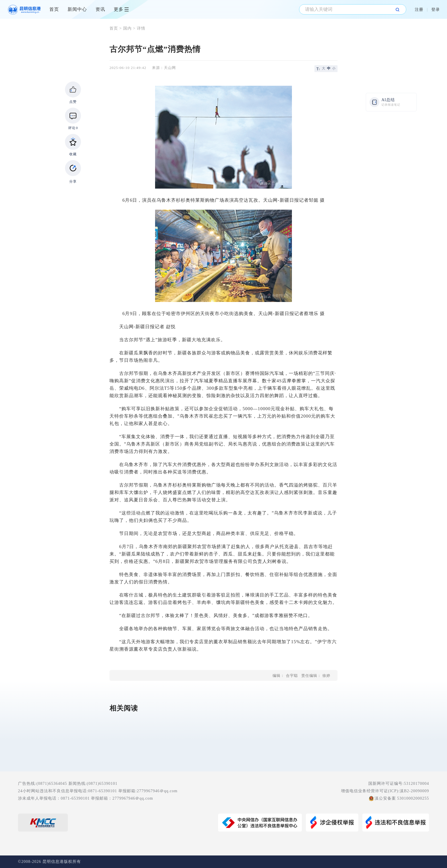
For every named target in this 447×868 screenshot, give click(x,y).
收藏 (73, 154)
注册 (419, 10)
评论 (73, 128)
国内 (127, 28)
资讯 (100, 9)
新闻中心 (77, 9)
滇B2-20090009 (414, 791)
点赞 (73, 102)
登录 (436, 10)
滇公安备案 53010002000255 (402, 798)
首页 (54, 9)
